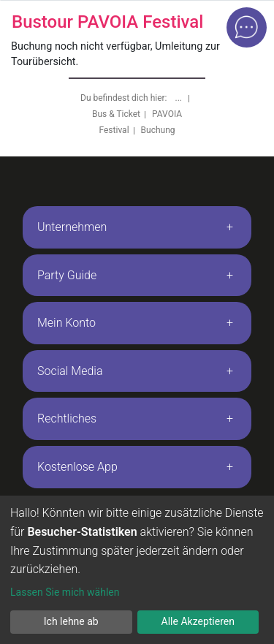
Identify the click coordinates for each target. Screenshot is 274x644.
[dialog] (137, 570)
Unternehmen (72, 227)
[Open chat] (247, 27)
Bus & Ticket (116, 114)
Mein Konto (66, 323)
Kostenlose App (77, 467)
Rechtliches (67, 418)
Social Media (70, 371)
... (180, 98)
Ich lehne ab (71, 621)
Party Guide (67, 275)
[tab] (137, 227)
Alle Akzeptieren (198, 621)
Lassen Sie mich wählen (65, 592)
